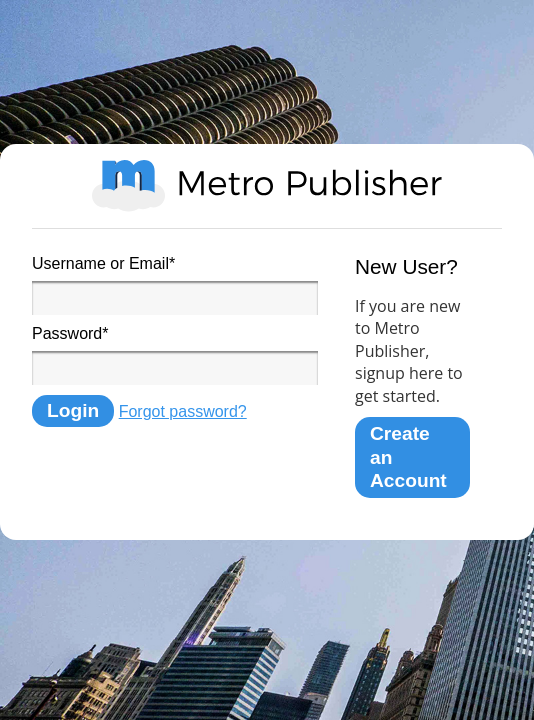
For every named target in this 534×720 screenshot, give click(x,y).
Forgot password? (183, 411)
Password (70, 333)
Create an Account (408, 457)
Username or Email (103, 263)
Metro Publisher (267, 186)
